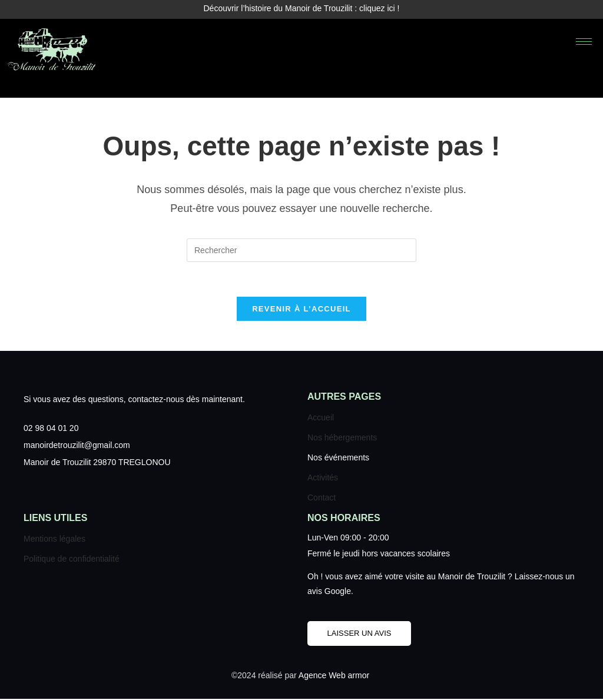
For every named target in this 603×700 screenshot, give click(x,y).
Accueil (321, 419)
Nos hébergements (342, 439)
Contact (322, 499)
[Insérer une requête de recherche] (301, 250)
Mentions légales (54, 540)
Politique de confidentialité (72, 560)
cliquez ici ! (379, 8)
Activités (323, 479)
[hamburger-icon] (584, 42)
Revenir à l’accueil (301, 310)
